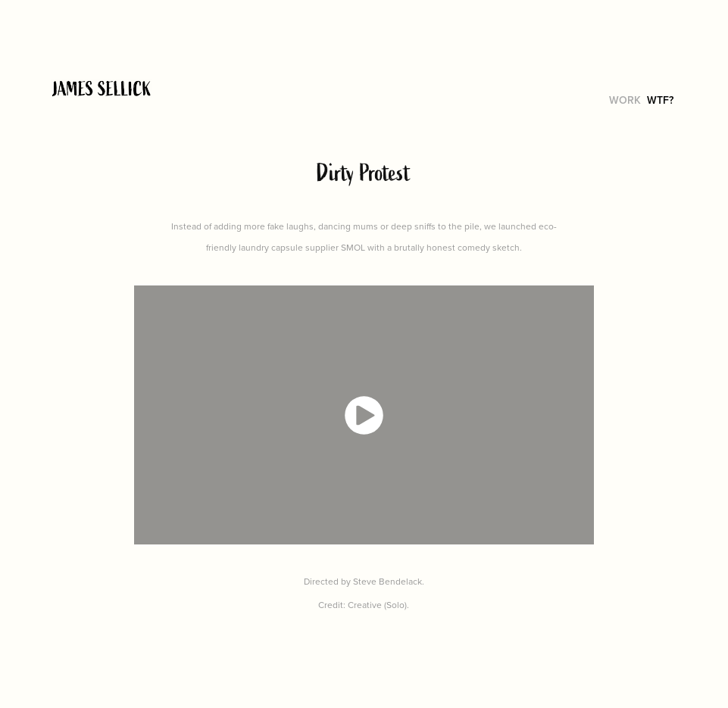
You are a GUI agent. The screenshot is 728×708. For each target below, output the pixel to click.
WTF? (660, 100)
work (625, 100)
